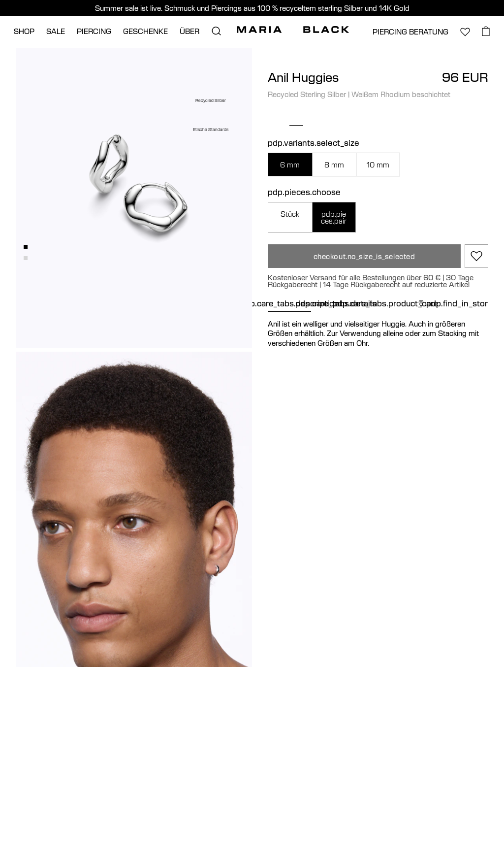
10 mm (378, 165)
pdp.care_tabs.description (290, 303)
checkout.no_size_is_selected (364, 256)
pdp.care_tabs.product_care (386, 303)
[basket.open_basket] (486, 31)
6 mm (290, 165)
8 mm (334, 165)
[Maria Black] (293, 30)
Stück (290, 214)
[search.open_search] (216, 31)
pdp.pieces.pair (334, 217)
